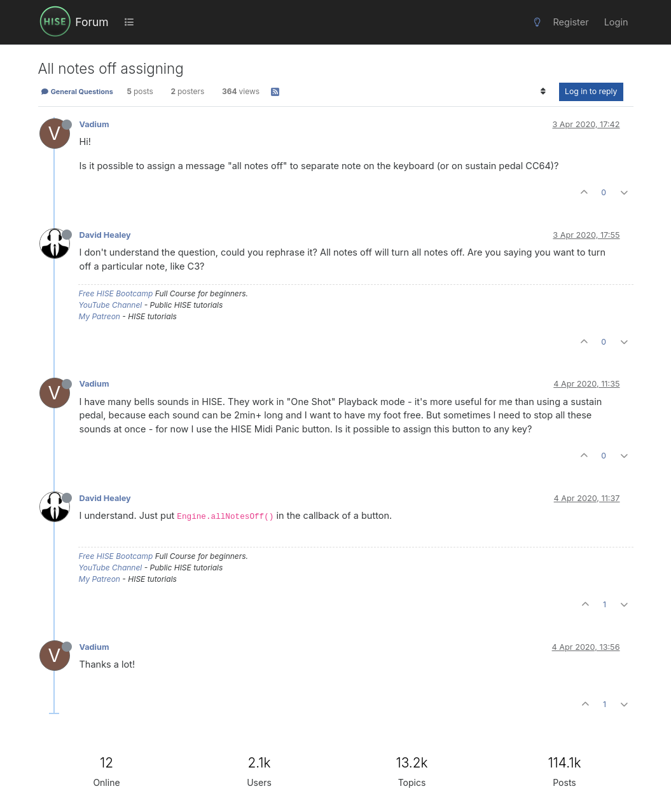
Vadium (94, 124)
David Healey (105, 235)
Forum (92, 22)
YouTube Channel (111, 305)
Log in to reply (591, 91)
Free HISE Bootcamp (116, 293)
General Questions (77, 92)
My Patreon (100, 316)
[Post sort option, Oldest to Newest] (543, 92)
